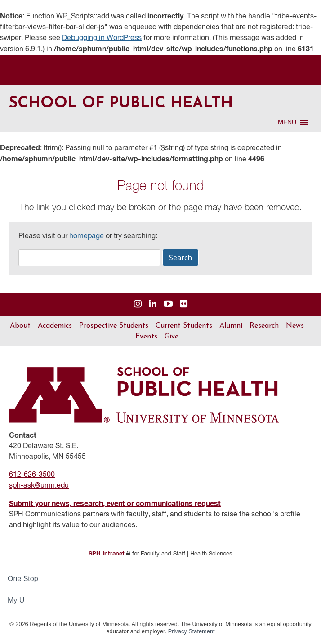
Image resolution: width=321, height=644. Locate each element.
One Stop (23, 579)
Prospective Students (114, 326)
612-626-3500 (32, 475)
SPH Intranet (107, 554)
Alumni (231, 326)
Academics (55, 326)
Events (146, 337)
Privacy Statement (192, 631)
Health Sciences (211, 554)
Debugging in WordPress (102, 38)
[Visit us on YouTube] (168, 304)
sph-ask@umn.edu (39, 486)
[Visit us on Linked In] (153, 304)
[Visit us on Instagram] (138, 304)
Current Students (184, 326)
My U (20, 600)
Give (172, 337)
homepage (87, 236)
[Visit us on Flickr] (184, 304)
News (295, 326)
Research (264, 326)
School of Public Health (121, 104)
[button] (287, 123)
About (20, 326)
